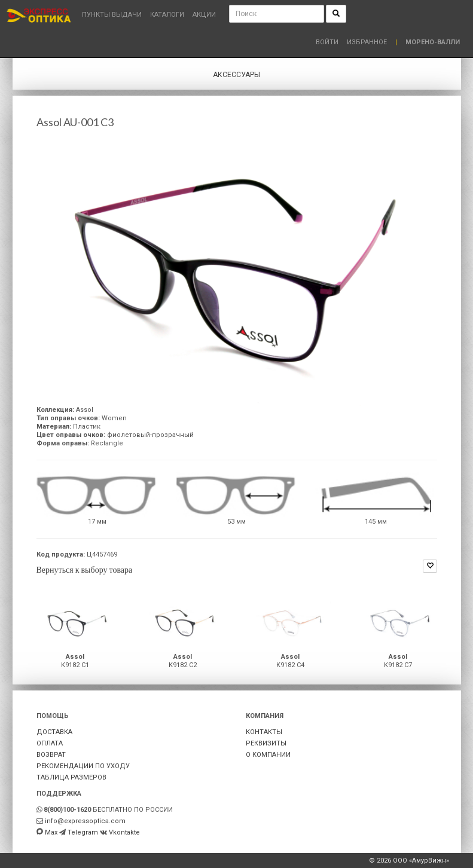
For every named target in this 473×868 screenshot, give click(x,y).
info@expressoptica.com (85, 821)
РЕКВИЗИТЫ (266, 743)
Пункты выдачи (112, 15)
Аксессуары (236, 75)
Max (51, 832)
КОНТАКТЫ (264, 732)
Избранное (367, 42)
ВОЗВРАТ (51, 755)
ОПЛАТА (50, 743)
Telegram (83, 832)
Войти (327, 42)
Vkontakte (124, 832)
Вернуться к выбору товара (85, 569)
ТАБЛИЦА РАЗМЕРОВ (71, 777)
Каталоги (167, 15)
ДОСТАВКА (54, 732)
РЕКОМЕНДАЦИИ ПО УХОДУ (83, 766)
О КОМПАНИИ (268, 755)
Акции (204, 15)
